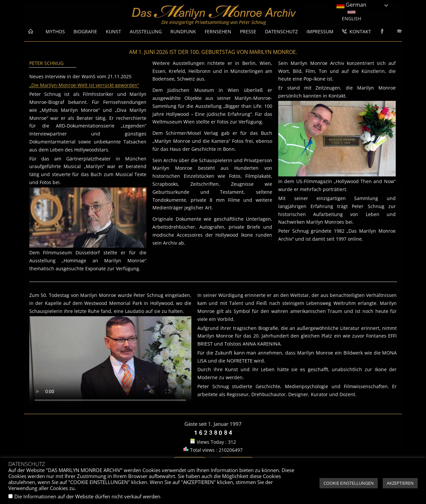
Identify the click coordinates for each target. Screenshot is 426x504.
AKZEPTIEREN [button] (400, 483)
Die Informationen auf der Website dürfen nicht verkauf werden (87, 496)
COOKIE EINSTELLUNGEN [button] (349, 483)
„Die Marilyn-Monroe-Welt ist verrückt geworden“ (84, 85)
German (351, 5)
